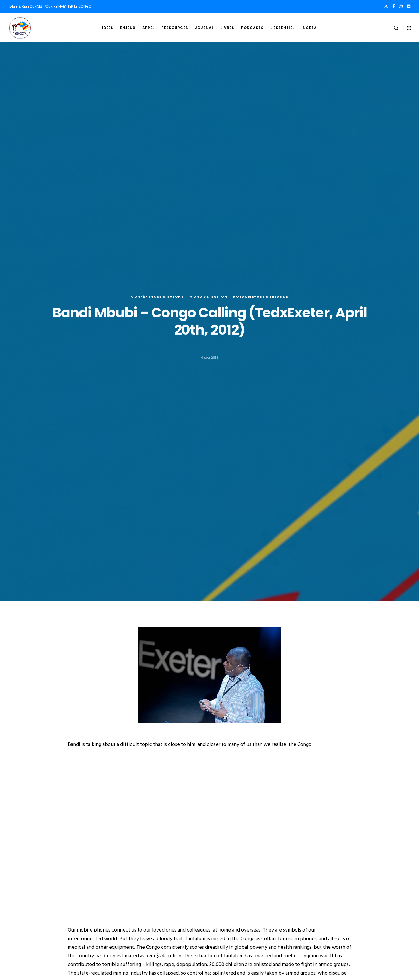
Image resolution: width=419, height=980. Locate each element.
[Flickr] (409, 6)
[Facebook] (394, 6)
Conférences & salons (157, 297)
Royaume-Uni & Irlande (261, 297)
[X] (386, 6)
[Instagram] (401, 6)
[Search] (392, 28)
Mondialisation (208, 297)
